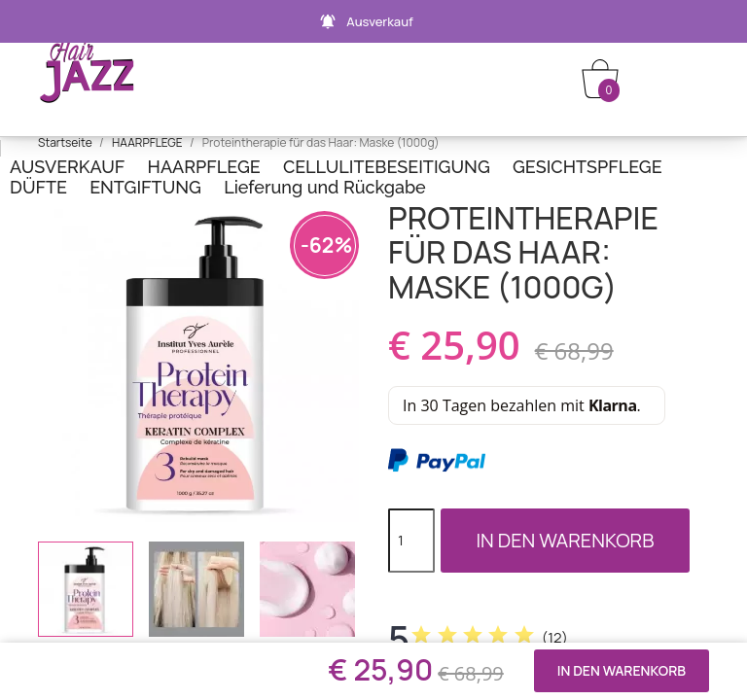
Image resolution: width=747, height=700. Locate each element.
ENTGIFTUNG (145, 187)
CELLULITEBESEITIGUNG (387, 167)
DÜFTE (38, 187)
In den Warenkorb (565, 540)
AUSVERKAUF (67, 167)
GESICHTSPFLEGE (587, 167)
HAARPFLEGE (204, 167)
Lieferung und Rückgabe (325, 187)
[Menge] (411, 541)
